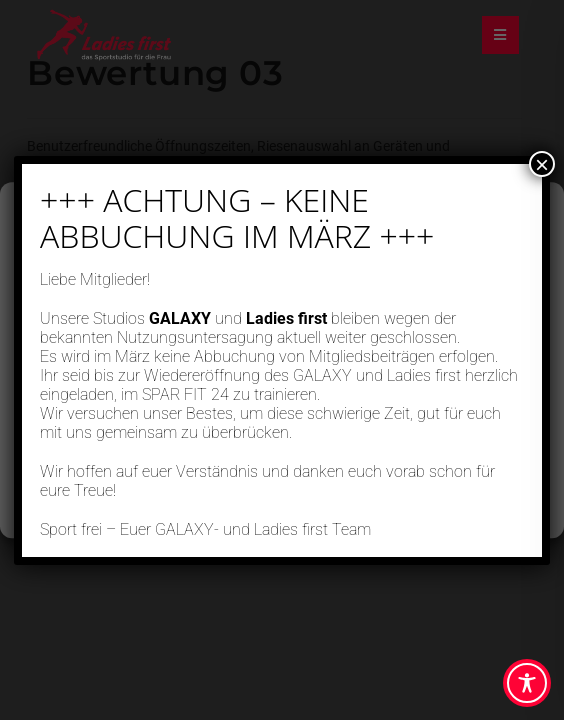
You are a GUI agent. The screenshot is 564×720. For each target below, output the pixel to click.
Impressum (370, 511)
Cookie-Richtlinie (207, 511)
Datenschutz (296, 511)
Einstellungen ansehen (282, 465)
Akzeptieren (281, 355)
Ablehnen (282, 410)
